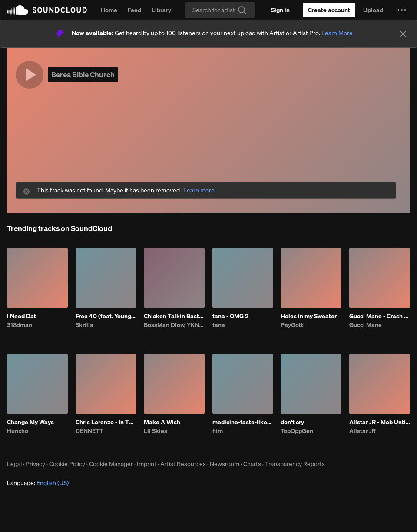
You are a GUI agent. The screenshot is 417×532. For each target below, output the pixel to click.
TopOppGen (297, 431)
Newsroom (225, 464)
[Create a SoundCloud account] (329, 10)
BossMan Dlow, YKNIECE (174, 325)
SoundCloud (47, 10)
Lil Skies (156, 431)
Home (109, 10)
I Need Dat (22, 316)
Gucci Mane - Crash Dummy (380, 316)
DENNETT (89, 431)
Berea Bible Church (83, 74)
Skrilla (84, 325)
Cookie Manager (111, 464)
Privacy (35, 464)
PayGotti (293, 325)
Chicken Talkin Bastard (174, 316)
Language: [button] (38, 483)
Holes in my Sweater (309, 316)
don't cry (292, 422)
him (218, 431)
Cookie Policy (67, 464)
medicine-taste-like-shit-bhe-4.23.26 (243, 422)
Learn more (199, 190)
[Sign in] (280, 10)
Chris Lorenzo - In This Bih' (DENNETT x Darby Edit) (106, 422)
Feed (134, 10)
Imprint (147, 464)
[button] (402, 10)
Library (161, 10)
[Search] (220, 10)
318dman (20, 325)
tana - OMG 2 (230, 316)
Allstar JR (362, 431)
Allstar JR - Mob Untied (380, 422)
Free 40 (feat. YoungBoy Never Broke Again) (106, 316)
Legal (14, 464)
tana (219, 325)
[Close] (403, 34)
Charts (252, 464)
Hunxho (18, 431)
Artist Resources (183, 464)
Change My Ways (30, 422)
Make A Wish (162, 422)
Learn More (337, 33)
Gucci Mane (366, 325)
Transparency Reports (295, 464)
